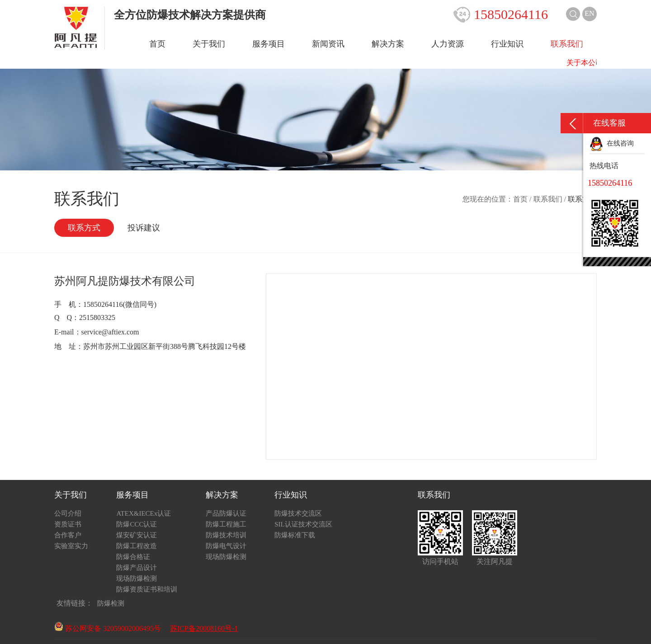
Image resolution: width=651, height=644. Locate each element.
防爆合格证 (133, 557)
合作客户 (68, 535)
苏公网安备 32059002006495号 (108, 628)
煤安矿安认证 (137, 535)
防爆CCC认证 (137, 524)
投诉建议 (144, 228)
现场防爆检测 (137, 578)
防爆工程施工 (226, 524)
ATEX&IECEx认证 (144, 513)
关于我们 (209, 44)
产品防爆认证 (226, 513)
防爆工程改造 (137, 546)
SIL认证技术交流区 (303, 524)
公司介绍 (68, 513)
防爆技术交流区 (298, 513)
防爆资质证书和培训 (147, 589)
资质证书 (68, 524)
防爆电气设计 (226, 546)
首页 (157, 44)
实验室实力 (71, 546)
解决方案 (388, 44)
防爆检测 (111, 603)
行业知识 (507, 44)
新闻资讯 (328, 44)
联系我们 (567, 44)
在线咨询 (612, 143)
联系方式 (84, 228)
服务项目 (269, 44)
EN (589, 13)
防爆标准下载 (295, 535)
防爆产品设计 (137, 568)
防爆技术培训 (226, 535)
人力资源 (448, 44)
